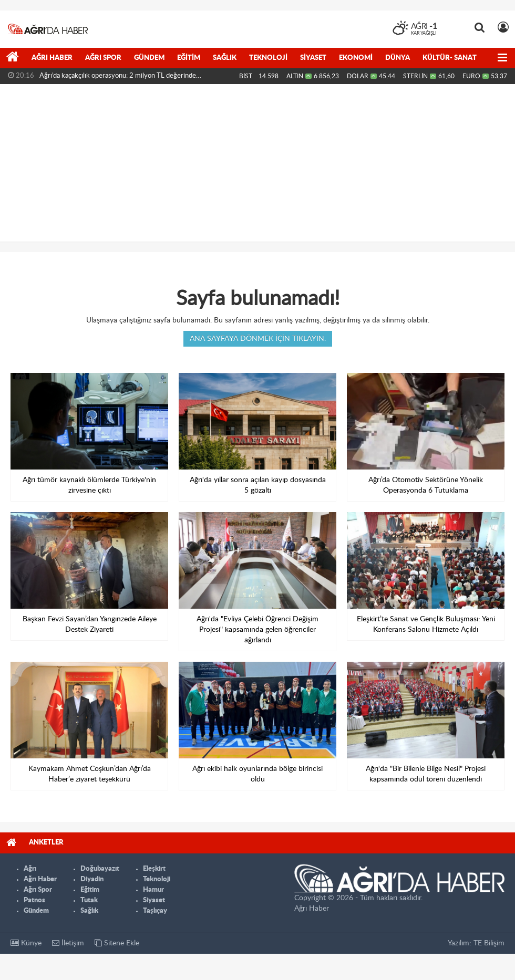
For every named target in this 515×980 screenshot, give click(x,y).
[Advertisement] (257, 163)
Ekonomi (356, 58)
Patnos (34, 900)
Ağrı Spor (103, 58)
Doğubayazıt (100, 869)
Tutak (89, 900)
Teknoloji (268, 58)
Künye (26, 943)
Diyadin (92, 879)
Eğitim (189, 58)
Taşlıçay (155, 911)
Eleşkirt (154, 869)
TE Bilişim (489, 943)
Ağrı (30, 869)
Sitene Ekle (117, 943)
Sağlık (225, 58)
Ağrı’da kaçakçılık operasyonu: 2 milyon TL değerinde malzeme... (118, 78)
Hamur (153, 890)
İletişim (68, 943)
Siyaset (313, 58)
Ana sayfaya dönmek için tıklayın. (258, 339)
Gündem (149, 58)
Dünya (398, 58)
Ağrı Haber (52, 58)
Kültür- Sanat (450, 58)
